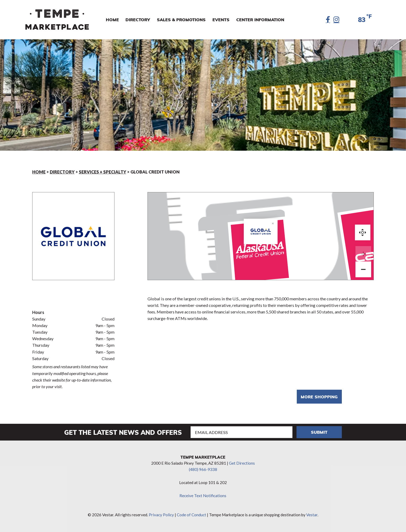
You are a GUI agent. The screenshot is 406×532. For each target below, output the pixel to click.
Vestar (312, 515)
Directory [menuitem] (138, 20)
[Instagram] (336, 20)
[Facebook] (328, 20)
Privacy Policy (161, 515)
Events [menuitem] (221, 20)
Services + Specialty (103, 172)
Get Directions (242, 463)
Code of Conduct (191, 515)
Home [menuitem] (112, 20)
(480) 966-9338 (203, 469)
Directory (62, 172)
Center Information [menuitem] (260, 20)
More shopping (319, 397)
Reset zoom (363, 232)
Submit (319, 432)
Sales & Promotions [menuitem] (181, 20)
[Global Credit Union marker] (261, 252)
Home (39, 172)
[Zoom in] (363, 254)
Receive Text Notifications (203, 496)
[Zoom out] (363, 269)
